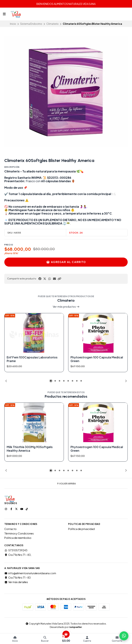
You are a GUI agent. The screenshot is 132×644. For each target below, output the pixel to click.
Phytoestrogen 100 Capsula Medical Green (97, 359)
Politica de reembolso (18, 538)
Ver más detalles (16, 582)
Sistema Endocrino (31, 24)
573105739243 (16, 550)
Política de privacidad (81, 529)
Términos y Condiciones (19, 533)
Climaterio (52, 24)
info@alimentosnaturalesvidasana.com (30, 573)
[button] (59, 279)
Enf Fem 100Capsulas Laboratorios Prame (32, 359)
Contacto (10, 529)
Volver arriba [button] (66, 484)
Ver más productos (66, 307)
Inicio (13, 24)
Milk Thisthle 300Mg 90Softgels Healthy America (30, 449)
